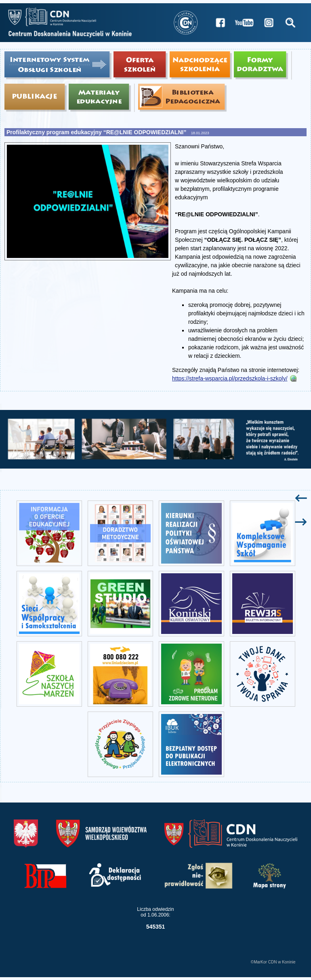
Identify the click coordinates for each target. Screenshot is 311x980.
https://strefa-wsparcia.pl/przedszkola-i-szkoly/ (230, 378)
